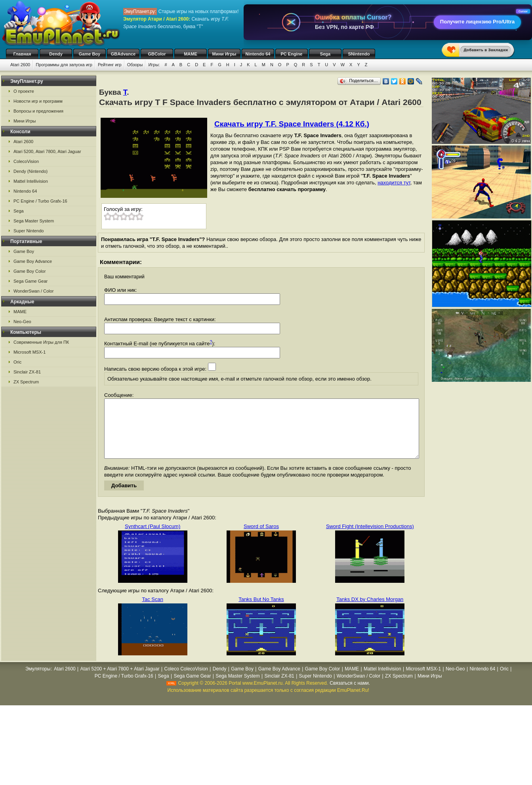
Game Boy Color (30, 271)
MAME (191, 54)
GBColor (157, 54)
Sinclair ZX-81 (27, 372)
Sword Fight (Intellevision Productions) (370, 538)
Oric (17, 362)
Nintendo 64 (258, 54)
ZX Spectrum (26, 382)
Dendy (56, 54)
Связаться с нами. (350, 695)
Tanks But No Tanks (261, 611)
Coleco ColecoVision (186, 681)
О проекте (24, 91)
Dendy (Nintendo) (31, 171)
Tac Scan (152, 611)
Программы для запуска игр (64, 65)
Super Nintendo (29, 231)
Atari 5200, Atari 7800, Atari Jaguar (47, 151)
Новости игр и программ (38, 101)
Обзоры (135, 65)
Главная (22, 54)
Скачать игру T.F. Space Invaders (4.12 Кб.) (292, 124)
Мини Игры (224, 54)
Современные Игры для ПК (41, 342)
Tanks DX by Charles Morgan (370, 611)
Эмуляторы (38, 681)
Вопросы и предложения (38, 111)
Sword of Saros (261, 538)
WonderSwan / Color (33, 291)
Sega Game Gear (31, 281)
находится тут (394, 183)
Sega (325, 54)
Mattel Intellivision (31, 181)
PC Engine (291, 54)
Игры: (154, 65)
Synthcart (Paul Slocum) (153, 538)
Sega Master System (34, 221)
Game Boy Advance (33, 261)
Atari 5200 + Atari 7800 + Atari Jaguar (120, 681)
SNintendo (359, 54)
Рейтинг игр (110, 65)
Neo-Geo (22, 322)
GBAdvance (123, 54)
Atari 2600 (20, 65)
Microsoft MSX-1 (30, 352)
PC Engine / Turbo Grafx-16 (40, 201)
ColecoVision (26, 161)
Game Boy (90, 54)
